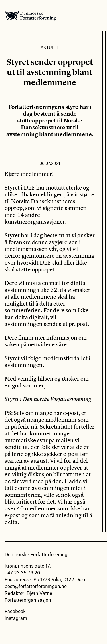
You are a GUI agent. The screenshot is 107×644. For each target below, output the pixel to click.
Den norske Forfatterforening (30, 15)
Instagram (16, 618)
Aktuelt (50, 47)
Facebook (15, 611)
